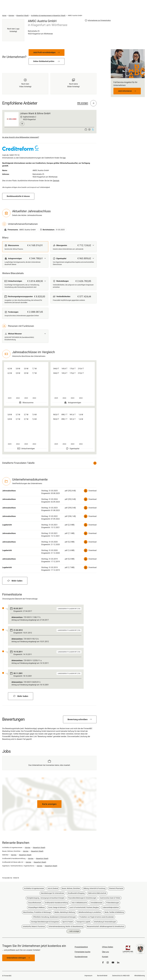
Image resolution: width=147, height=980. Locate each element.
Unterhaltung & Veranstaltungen (105, 922)
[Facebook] (103, 963)
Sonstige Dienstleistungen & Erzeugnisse (45, 922)
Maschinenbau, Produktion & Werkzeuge (37, 912)
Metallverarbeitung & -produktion (90, 912)
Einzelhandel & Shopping (76, 893)
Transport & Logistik (83, 922)
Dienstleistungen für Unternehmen (52, 893)
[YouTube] (113, 963)
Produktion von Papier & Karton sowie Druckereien (97, 917)
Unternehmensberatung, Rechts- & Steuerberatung (66, 926)
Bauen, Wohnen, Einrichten (71, 888)
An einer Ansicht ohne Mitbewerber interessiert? (21, 137)
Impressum (88, 976)
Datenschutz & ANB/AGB (121, 976)
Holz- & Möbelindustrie (79, 903)
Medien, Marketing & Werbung (65, 912)
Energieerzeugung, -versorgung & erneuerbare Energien (46, 898)
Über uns (105, 952)
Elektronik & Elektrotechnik (97, 893)
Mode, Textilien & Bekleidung (114, 912)
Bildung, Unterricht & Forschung (94, 888)
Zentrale (56, 181)
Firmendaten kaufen (83, 952)
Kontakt (105, 957)
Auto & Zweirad (53, 888)
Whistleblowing (140, 976)
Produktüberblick (81, 947)
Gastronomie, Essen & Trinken (110, 898)
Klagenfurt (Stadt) (39, 848)
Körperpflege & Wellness (37, 907)
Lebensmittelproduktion (111, 907)
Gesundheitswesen (35, 903)
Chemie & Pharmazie (116, 888)
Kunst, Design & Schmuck (57, 907)
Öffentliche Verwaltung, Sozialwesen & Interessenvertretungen (55, 917)
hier (64, 158)
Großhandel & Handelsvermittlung (56, 903)
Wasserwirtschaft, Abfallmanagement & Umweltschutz (106, 926)
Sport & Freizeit (68, 922)
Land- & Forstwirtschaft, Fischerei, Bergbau (84, 907)
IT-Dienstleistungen (112, 903)
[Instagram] (108, 963)
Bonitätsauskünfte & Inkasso (18, 196)
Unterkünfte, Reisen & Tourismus (34, 926)
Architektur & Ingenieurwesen (34, 888)
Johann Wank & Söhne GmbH (35, 113)
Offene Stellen (108, 947)
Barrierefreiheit (102, 976)
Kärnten (28, 848)
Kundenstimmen (81, 957)
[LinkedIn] (118, 963)
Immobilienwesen (96, 903)
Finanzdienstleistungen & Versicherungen (82, 898)
